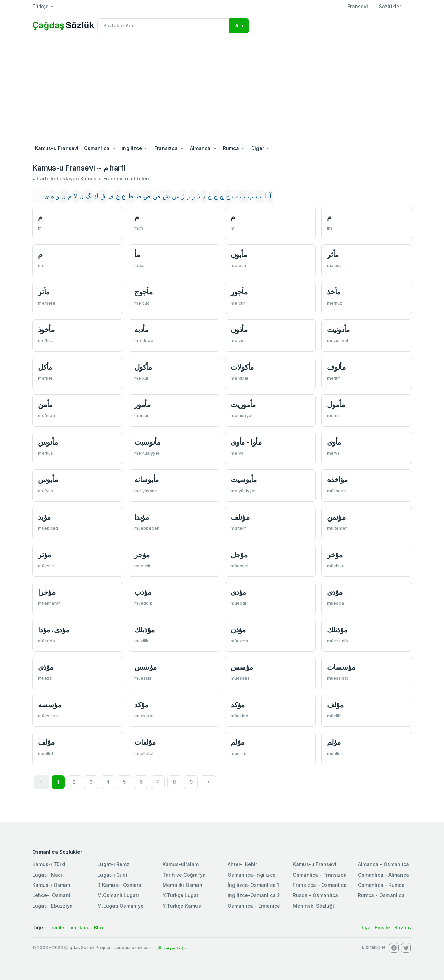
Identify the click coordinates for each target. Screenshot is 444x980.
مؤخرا (47, 592)
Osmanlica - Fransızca (320, 875)
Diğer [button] (258, 148)
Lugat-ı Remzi (114, 864)
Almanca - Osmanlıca (383, 864)
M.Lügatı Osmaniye (121, 906)
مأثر (333, 255)
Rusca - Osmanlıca (315, 895)
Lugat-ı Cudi (112, 875)
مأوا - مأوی (246, 442)
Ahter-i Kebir (242, 864)
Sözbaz (403, 927)
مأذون (239, 330)
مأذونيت (338, 330)
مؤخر (335, 555)
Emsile (382, 927)
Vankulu (80, 927)
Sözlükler (390, 6)
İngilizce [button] (132, 148)
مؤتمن (336, 517)
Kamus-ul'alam (181, 864)
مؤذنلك (337, 630)
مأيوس (48, 480)
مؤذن (238, 630)
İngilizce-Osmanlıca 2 (254, 895)
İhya (365, 927)
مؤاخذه (337, 480)
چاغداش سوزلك (170, 948)
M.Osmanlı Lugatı (118, 895)
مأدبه (141, 330)
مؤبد (44, 517)
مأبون (239, 255)
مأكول (143, 367)
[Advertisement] (222, 90)
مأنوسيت (147, 442)
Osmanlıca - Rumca (381, 885)
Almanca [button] (200, 148)
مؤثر (45, 555)
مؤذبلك (145, 630)
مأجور (239, 292)
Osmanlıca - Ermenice (254, 906)
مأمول (336, 405)
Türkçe (40, 6)
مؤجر (142, 555)
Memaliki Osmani (183, 885)
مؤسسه (50, 705)
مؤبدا (142, 517)
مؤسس (146, 667)
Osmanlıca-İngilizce (252, 875)
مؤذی (46, 667)
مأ (137, 255)
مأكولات (242, 367)
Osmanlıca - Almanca (383, 875)
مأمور (142, 405)
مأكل (45, 367)
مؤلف (335, 705)
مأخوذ (46, 330)
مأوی (334, 442)
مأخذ (334, 292)
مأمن (45, 405)
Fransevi (358, 6)
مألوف (336, 367)
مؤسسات (341, 667)
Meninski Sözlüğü (314, 906)
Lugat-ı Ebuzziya (52, 906)
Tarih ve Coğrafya (184, 875)
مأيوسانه (147, 480)
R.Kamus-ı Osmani (119, 885)
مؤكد (141, 705)
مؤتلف (240, 517)
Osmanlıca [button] (97, 148)
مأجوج (143, 292)
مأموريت (243, 405)
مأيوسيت (244, 480)
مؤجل (239, 555)
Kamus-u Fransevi (57, 148)
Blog (99, 927)
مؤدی (238, 592)
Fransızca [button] (166, 148)
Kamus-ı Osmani (52, 885)
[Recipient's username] (164, 26)
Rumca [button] (231, 148)
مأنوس (48, 442)
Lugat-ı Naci (47, 875)
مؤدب (143, 592)
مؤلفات (145, 742)
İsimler (58, 927)
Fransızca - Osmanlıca (320, 885)
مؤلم (238, 742)
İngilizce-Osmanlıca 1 (253, 885)
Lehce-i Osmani (51, 895)
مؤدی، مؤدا (54, 630)
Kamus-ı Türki (49, 864)
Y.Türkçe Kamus (182, 906)
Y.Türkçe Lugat (181, 895)
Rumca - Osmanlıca (381, 895)
